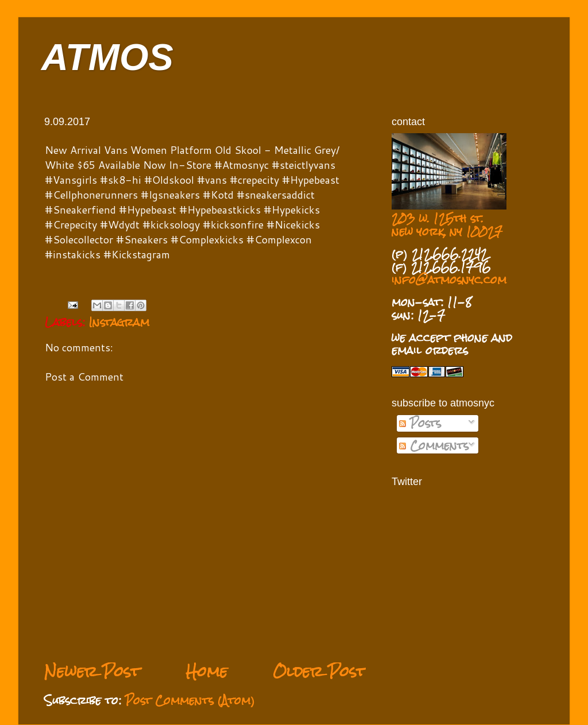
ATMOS (107, 57)
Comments (434, 445)
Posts (420, 423)
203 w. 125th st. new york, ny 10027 (447, 225)
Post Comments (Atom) (190, 700)
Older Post (319, 671)
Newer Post (92, 671)
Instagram (119, 322)
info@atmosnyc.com (449, 280)
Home (206, 671)
